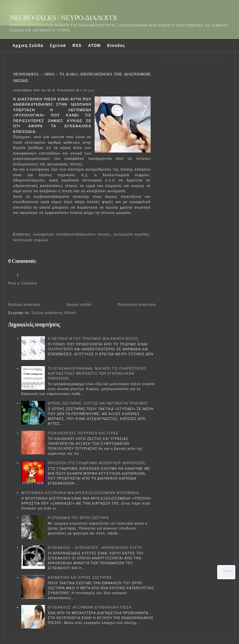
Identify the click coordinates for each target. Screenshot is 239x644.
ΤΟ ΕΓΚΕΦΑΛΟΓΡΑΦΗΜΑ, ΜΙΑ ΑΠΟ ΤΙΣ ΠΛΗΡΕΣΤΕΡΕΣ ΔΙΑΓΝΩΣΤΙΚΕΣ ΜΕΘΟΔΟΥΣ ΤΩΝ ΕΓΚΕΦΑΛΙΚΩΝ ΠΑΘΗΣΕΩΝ (97, 374)
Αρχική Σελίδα (28, 46)
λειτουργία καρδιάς (131, 234)
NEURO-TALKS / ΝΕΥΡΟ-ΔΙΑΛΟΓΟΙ (63, 18)
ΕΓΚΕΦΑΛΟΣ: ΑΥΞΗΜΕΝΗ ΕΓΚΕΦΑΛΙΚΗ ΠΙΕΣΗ (90, 607)
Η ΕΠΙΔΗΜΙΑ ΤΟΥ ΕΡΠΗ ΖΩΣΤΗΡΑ (78, 518)
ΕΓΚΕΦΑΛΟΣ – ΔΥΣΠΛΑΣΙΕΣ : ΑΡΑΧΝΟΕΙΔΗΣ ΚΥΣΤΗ (95, 548)
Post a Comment (23, 283)
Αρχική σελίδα (79, 305)
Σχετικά (58, 46)
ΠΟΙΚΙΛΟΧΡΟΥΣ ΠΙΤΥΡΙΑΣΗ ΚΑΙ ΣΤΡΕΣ (83, 433)
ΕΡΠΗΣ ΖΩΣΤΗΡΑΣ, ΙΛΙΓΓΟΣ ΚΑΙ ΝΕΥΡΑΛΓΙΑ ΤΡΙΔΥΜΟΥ (98, 403)
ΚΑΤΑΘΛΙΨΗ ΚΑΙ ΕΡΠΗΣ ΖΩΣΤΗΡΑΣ (80, 578)
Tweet (228, 571)
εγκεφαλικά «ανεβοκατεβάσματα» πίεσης (72, 234)
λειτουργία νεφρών (31, 240)
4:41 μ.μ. (88, 90)
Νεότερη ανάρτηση (24, 305)
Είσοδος (116, 46)
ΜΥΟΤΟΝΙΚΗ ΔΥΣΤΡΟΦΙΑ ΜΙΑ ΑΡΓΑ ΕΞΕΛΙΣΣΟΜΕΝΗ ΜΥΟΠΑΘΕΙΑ (80, 493)
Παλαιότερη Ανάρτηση (137, 305)
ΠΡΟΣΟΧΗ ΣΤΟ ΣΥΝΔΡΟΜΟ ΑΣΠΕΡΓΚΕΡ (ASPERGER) (97, 463)
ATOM (94, 46)
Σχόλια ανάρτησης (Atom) (54, 313)
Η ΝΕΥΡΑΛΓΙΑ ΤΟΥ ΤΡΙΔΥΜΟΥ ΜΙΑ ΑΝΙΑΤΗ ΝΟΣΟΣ (93, 339)
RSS (77, 46)
